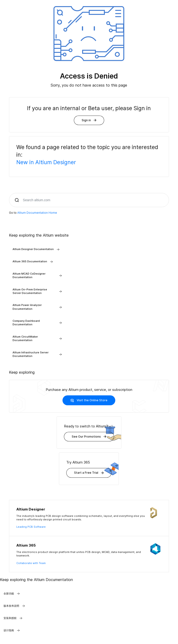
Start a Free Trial (89, 473)
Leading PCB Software (31, 527)
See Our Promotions (89, 437)
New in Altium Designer (46, 162)
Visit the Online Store (89, 400)
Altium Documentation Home (37, 213)
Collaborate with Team (31, 563)
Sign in (89, 120)
